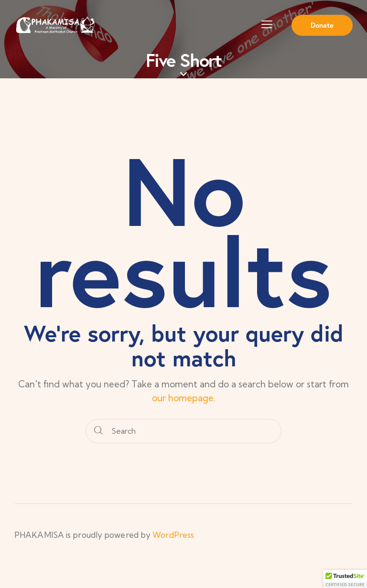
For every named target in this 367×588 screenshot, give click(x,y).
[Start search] (98, 431)
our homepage (183, 398)
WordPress (173, 535)
